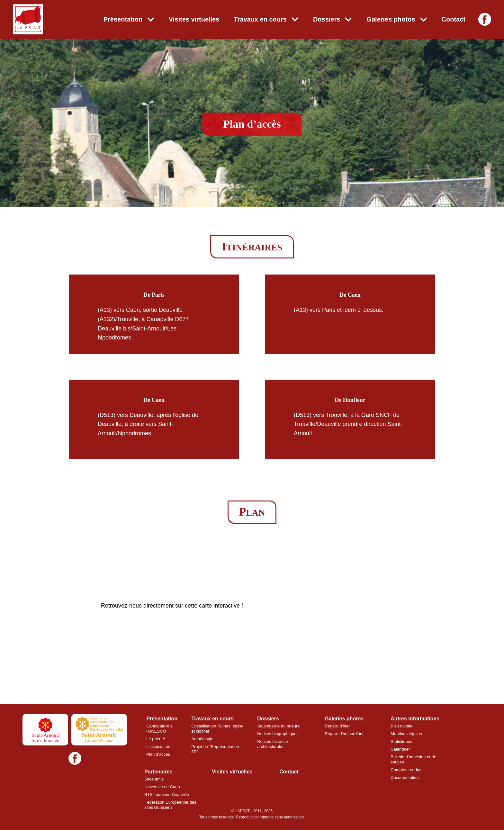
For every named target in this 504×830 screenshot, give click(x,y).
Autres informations (415, 719)
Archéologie (202, 739)
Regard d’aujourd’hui (344, 734)
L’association (158, 747)
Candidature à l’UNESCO (159, 729)
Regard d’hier (337, 726)
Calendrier (400, 749)
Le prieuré (156, 739)
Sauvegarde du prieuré (278, 726)
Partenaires (158, 772)
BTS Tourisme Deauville (166, 794)
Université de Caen (162, 787)
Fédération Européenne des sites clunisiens (170, 805)
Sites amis (154, 779)
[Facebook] (485, 19)
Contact (454, 19)
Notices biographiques (278, 734)
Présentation (123, 19)
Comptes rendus (406, 770)
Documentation (405, 777)
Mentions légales (406, 734)
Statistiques (401, 741)
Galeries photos (391, 19)
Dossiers (327, 19)
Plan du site (401, 726)
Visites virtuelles (194, 19)
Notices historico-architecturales (273, 744)
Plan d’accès (158, 754)
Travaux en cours (260, 19)
